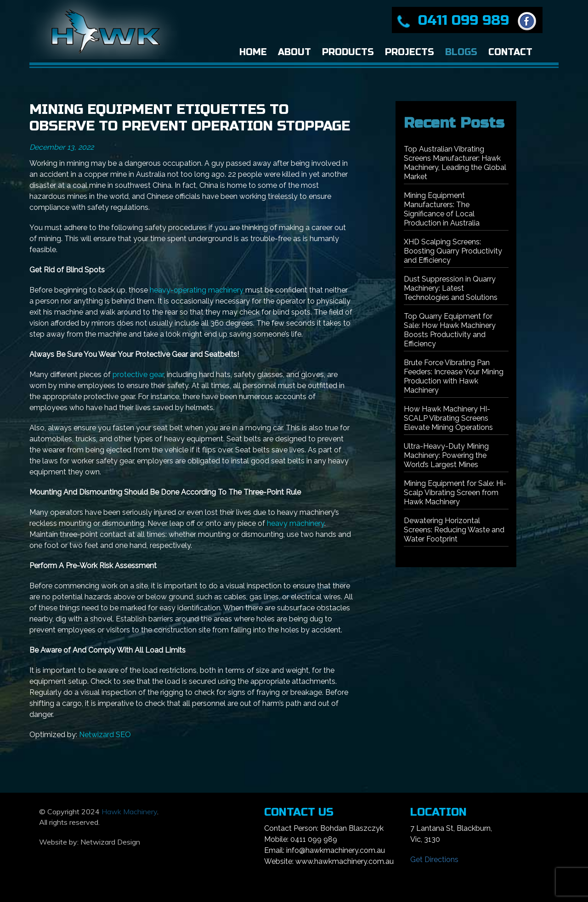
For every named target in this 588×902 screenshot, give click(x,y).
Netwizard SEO (105, 735)
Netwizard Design (110, 842)
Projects (410, 52)
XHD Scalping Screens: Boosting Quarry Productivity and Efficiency (453, 251)
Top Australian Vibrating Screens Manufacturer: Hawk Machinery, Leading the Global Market (455, 163)
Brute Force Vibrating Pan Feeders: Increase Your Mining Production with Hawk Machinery (454, 376)
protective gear (138, 375)
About (294, 52)
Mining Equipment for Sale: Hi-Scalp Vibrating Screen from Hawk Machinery (455, 493)
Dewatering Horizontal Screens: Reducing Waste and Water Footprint (454, 530)
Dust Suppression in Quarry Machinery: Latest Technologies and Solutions (451, 288)
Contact (510, 52)
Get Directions (434, 860)
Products (348, 52)
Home (253, 52)
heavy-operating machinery (197, 290)
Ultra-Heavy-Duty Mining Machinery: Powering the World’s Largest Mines (446, 455)
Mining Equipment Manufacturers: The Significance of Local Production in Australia (442, 209)
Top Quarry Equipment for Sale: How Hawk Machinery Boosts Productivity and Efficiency (450, 330)
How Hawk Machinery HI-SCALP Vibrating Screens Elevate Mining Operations (448, 418)
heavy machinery (296, 523)
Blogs (461, 52)
